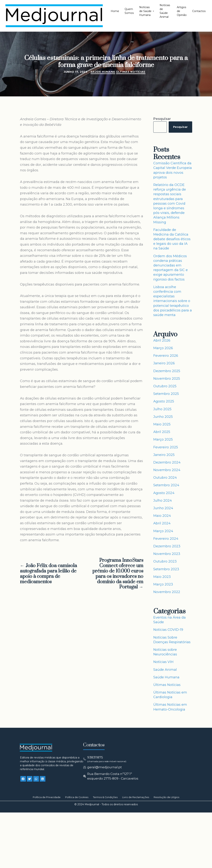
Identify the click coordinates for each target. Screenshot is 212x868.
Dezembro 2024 (167, 462)
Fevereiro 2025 (166, 447)
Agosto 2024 (164, 493)
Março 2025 (163, 439)
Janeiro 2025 (164, 455)
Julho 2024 (163, 501)
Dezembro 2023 (167, 546)
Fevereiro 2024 (166, 539)
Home (115, 11)
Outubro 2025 (165, 386)
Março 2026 (163, 348)
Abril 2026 (162, 340)
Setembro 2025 (166, 394)
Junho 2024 (163, 508)
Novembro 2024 (167, 470)
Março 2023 (163, 584)
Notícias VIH (163, 662)
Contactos (199, 11)
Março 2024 (163, 531)
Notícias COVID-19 (168, 630)
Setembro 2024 (166, 485)
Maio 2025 (162, 424)
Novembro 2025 (167, 379)
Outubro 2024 (165, 478)
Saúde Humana (103, 72)
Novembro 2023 (167, 554)
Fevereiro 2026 (166, 356)
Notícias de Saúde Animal (165, 11)
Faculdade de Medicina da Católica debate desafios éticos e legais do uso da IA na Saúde (172, 239)
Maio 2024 (162, 516)
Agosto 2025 (164, 401)
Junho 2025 (163, 417)
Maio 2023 (162, 577)
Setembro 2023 (166, 569)
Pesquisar (162, 119)
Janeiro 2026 (164, 363)
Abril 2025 (162, 432)
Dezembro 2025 (167, 371)
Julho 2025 (162, 409)
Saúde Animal (165, 670)
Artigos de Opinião (182, 11)
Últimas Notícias (131, 72)
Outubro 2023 (165, 561)
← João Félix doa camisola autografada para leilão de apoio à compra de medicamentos (49, 574)
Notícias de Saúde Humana (147, 11)
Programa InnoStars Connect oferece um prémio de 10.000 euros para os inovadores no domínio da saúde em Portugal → (118, 574)
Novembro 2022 (167, 592)
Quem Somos (129, 11)
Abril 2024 (162, 523)
